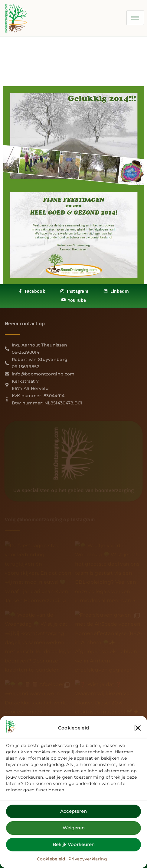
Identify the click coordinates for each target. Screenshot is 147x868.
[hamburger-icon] (135, 16)
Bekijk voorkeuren (74, 847)
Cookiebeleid (51, 861)
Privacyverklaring (88, 861)
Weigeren (74, 830)
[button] (138, 730)
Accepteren (73, 814)
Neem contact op (25, 324)
